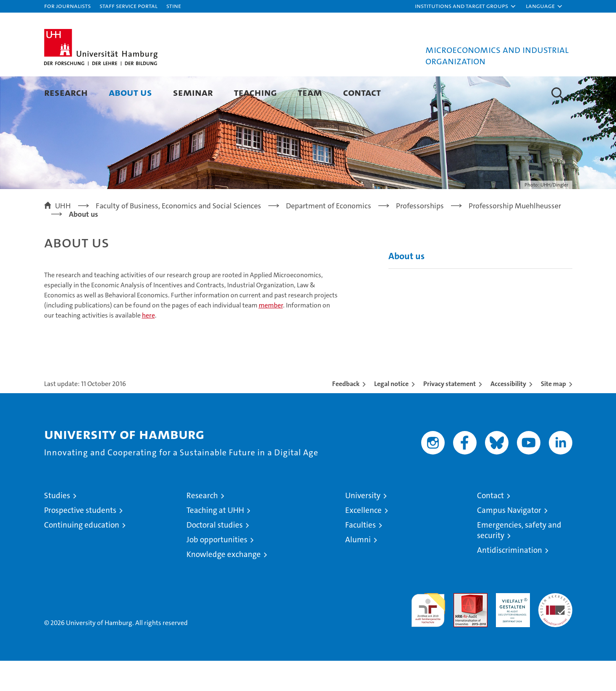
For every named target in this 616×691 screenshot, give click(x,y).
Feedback (346, 414)
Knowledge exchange (224, 585)
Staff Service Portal (128, 6)
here (148, 345)
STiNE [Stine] (174, 6)
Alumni (358, 570)
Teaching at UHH (215, 540)
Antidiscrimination (510, 580)
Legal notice (391, 414)
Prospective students (80, 540)
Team (310, 92)
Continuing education (82, 555)
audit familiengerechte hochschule (428, 637)
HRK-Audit (511, 628)
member (271, 335)
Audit (461, 628)
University (363, 526)
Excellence (363, 540)
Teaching (255, 92)
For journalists (67, 6)
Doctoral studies (215, 555)
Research (66, 92)
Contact (362, 92)
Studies (57, 526)
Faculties (360, 555)
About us (130, 92)
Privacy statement (450, 414)
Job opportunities (217, 570)
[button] (466, 6)
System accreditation (555, 632)
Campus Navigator (509, 540)
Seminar (193, 92)
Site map (553, 414)
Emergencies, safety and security (519, 560)
